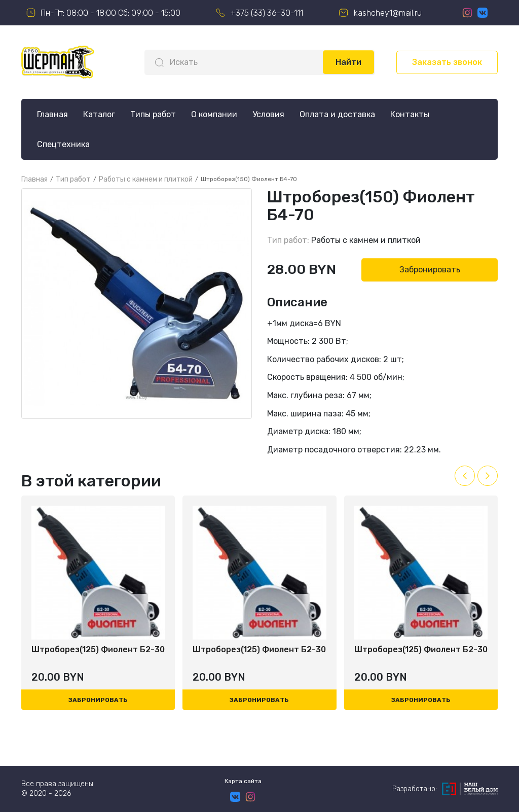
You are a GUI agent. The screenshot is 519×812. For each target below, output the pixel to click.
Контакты (410, 114)
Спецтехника (63, 144)
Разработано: (445, 789)
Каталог (99, 114)
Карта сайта (243, 781)
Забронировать (430, 270)
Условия (268, 114)
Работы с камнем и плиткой (366, 240)
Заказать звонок (447, 62)
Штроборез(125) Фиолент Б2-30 (98, 649)
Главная (52, 114)
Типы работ (153, 114)
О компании (214, 114)
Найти (348, 62)
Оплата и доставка (337, 114)
